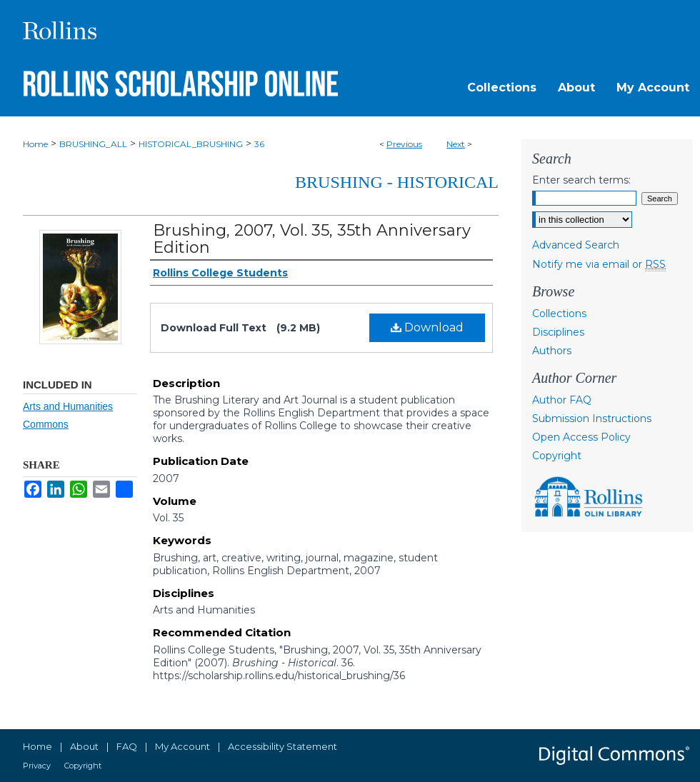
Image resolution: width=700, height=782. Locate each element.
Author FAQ (562, 400)
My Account (182, 746)
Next (456, 144)
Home (35, 144)
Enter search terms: (581, 180)
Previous (404, 144)
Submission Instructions (592, 418)
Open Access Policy (581, 437)
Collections (559, 314)
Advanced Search (576, 245)
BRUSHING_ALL (93, 144)
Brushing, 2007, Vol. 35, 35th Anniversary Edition (312, 239)
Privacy (37, 766)
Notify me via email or (599, 264)
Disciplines (558, 332)
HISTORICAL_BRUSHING (191, 144)
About (84, 746)
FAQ (127, 746)
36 (259, 144)
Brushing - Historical (397, 182)
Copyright (557, 456)
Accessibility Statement (282, 746)
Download (427, 327)
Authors (552, 351)
